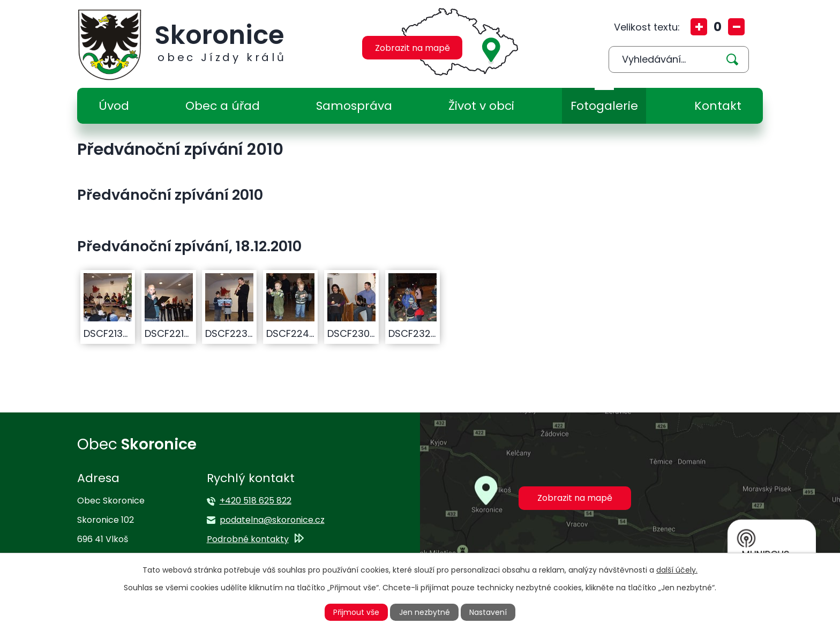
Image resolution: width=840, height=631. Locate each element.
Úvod (114, 106)
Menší (736, 27)
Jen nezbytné (425, 612)
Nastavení (488, 612)
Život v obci (481, 106)
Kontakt (718, 106)
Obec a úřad (223, 106)
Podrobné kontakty (248, 539)
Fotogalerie (604, 106)
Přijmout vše (356, 612)
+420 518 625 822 (256, 501)
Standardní (718, 27)
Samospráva (354, 106)
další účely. (677, 570)
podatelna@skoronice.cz (272, 520)
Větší (699, 27)
